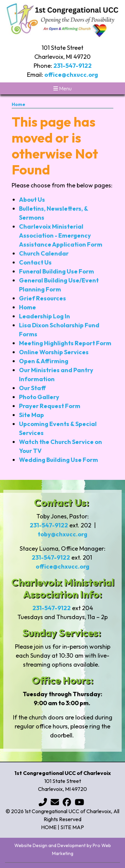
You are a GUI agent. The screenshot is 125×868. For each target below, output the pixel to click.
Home (18, 104)
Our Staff (32, 388)
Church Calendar (44, 253)
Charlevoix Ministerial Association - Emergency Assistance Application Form (61, 235)
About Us (32, 200)
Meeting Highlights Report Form (65, 343)
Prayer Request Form (50, 406)
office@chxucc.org (71, 75)
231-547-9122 (72, 66)
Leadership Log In (44, 316)
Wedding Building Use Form (58, 460)
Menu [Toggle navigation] (62, 88)
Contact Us (35, 262)
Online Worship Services (54, 352)
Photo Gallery (39, 397)
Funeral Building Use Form (56, 271)
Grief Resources (42, 298)
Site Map (31, 415)
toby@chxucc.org (62, 534)
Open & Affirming (44, 361)
